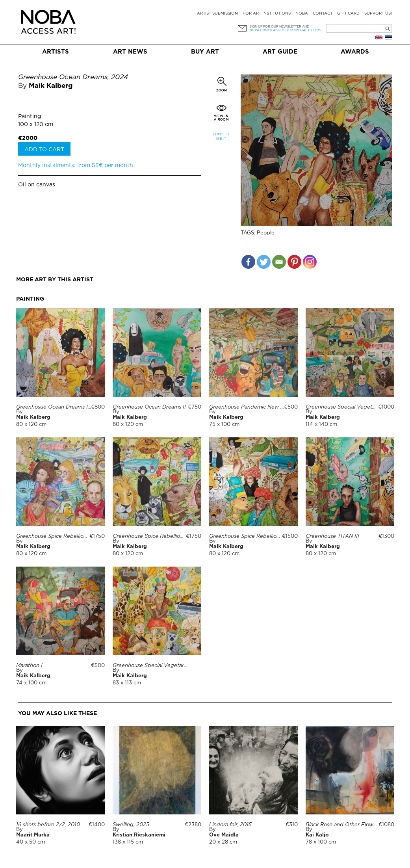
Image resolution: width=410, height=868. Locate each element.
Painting (30, 117)
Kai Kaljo (317, 835)
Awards (355, 52)
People (266, 233)
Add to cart (44, 150)
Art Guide (280, 52)
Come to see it (221, 137)
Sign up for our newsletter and (279, 27)
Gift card (348, 14)
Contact (323, 14)
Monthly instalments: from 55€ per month (76, 165)
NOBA (302, 14)
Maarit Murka (33, 835)
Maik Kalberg (51, 86)
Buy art (205, 52)
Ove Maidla (224, 835)
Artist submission (217, 14)
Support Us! (378, 14)
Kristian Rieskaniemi (139, 835)
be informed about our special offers (285, 30)
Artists (56, 52)
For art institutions (267, 14)
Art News (130, 52)
